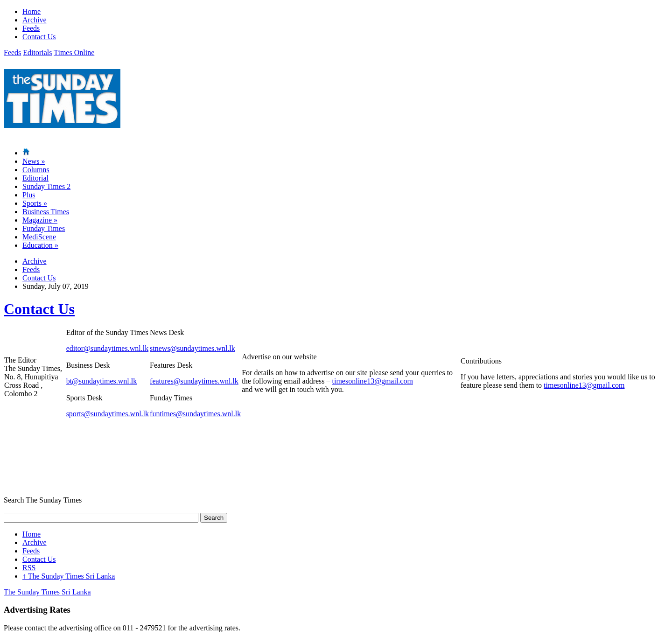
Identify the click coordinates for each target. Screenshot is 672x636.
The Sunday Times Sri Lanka (69, 576)
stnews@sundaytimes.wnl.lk (192, 348)
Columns (36, 170)
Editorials (37, 52)
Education (40, 245)
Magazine (40, 220)
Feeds (31, 28)
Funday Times (44, 228)
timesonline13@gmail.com (373, 381)
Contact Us (39, 37)
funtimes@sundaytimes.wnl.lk (195, 414)
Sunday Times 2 (46, 186)
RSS (29, 568)
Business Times (46, 212)
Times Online (74, 52)
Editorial (35, 178)
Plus (29, 195)
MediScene (39, 237)
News (34, 161)
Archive (35, 20)
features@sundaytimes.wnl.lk (194, 381)
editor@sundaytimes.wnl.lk (108, 348)
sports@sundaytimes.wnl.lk (108, 414)
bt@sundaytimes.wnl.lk (102, 381)
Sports (35, 203)
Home (31, 11)
